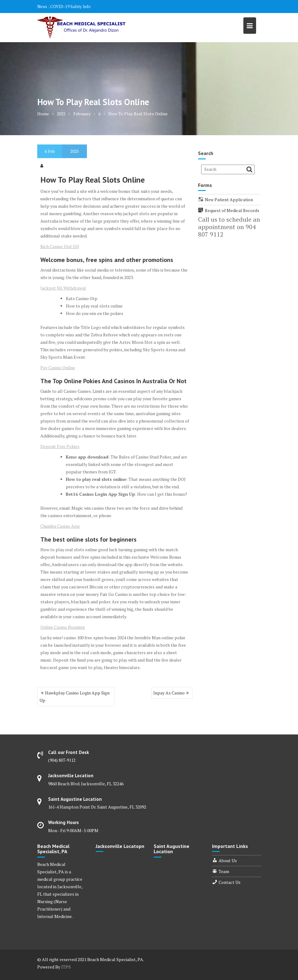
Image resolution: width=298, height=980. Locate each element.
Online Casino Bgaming (63, 627)
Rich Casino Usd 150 (60, 246)
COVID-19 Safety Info (70, 7)
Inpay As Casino (169, 693)
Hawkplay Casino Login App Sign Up (74, 696)
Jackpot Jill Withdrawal (63, 288)
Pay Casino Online (58, 368)
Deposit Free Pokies (60, 446)
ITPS (66, 967)
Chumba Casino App (60, 526)
